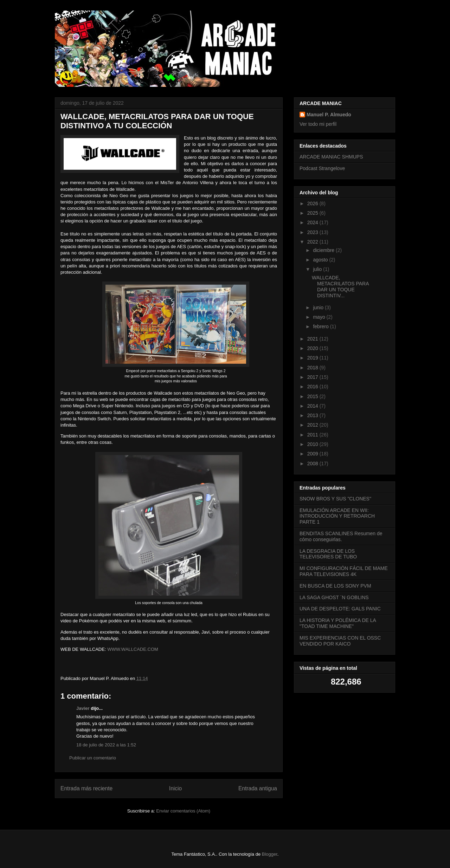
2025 (313, 213)
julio (318, 269)
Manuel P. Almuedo (329, 115)
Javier (83, 708)
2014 (313, 406)
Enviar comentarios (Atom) (183, 811)
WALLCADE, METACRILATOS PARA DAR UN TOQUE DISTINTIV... (340, 286)
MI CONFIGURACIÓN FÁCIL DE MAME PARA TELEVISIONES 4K (344, 571)
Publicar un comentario (93, 758)
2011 (313, 435)
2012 (313, 425)
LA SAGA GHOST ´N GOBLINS (334, 597)
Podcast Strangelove (322, 168)
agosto (321, 260)
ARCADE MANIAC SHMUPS (331, 157)
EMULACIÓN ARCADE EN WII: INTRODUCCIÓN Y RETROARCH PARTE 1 (337, 516)
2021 (313, 339)
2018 (313, 368)
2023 (313, 232)
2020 (313, 348)
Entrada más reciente (86, 788)
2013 (313, 415)
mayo (320, 317)
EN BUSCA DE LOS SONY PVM (335, 586)
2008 (313, 464)
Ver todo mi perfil (318, 124)
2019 (313, 358)
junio (319, 307)
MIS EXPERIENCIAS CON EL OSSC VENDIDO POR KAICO (340, 641)
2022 (313, 242)
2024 (313, 222)
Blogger (270, 854)
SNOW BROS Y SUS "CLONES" (335, 499)
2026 (313, 203)
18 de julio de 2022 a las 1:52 (106, 745)
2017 (313, 377)
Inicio (175, 788)
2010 (313, 444)
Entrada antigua (258, 788)
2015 (313, 396)
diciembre (324, 250)
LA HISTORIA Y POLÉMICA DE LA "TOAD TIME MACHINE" (338, 623)
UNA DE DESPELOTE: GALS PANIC (340, 609)
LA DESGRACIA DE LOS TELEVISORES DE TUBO (328, 554)
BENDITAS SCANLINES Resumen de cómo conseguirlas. (341, 536)
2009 (313, 454)
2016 (313, 387)
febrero (321, 326)
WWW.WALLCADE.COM (133, 649)
